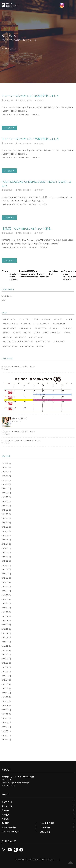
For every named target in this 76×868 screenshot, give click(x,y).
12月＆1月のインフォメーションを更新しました (21, 440)
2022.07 (5, 625)
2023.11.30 (7, 100)
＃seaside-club (27, 346)
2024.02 (5, 552)
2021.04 (5, 680)
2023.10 (5, 565)
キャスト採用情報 (47, 823)
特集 (3, 301)
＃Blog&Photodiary (42, 319)
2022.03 (5, 637)
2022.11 (5, 608)
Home (4, 49)
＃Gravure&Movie (41, 324)
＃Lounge (54, 328)
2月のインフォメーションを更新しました (18, 432)
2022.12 (5, 603)
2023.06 (5, 582)
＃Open (23, 204)
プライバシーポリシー (11, 832)
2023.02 (5, 595)
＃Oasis (27, 333)
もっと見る (9, 128)
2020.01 (5, 735)
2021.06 (5, 672)
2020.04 (5, 723)
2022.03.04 (7, 190)
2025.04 (5, 501)
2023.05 (5, 586)
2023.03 (5, 591)
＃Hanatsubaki (25, 328)
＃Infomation (41, 328)
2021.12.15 (7, 233)
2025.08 (5, 484)
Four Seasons (24, 100)
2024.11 (5, 518)
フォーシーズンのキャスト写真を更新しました (30, 96)
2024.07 (5, 535)
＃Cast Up (7, 114)
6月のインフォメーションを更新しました (18, 366)
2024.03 (5, 548)
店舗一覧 (5, 810)
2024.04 (5, 544)
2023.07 (5, 578)
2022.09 (5, 616)
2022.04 (5, 633)
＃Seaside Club (10, 346)
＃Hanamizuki (59, 324)
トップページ (7, 802)
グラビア (5, 815)
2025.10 (5, 476)
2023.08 (5, 574)
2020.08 (5, 706)
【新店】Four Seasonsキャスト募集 (26, 229)
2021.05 (5, 676)
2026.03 (5, 467)
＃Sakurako (59, 342)
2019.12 (5, 740)
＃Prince (36, 114)
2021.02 (5, 689)
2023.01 (5, 599)
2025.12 (5, 472)
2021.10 (5, 655)
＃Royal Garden (43, 342)
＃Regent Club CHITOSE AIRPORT (18, 342)
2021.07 (5, 667)
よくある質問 (45, 827)
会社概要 (5, 823)
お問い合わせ (45, 832)
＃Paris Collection (52, 333)
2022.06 (5, 629)
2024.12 (5, 514)
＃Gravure (26, 324)
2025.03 (5, 506)
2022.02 (5, 642)
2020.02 (5, 731)
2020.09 (5, 701)
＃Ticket (43, 204)
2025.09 (5, 480)
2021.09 (5, 659)
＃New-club (67, 328)
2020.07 (5, 710)
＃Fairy (69, 319)
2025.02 (5, 510)
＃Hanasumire (9, 328)
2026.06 (5, 463)
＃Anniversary (10, 319)
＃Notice (17, 333)
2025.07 (5, 489)
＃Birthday (24, 319)
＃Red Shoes (21, 337)
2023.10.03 (7, 143)
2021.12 (5, 646)
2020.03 (5, 727)
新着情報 (40, 100)
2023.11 (5, 561)
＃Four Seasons (21, 114)
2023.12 (5, 557)
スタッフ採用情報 (9, 827)
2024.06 (5, 540)
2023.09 (5, 569)
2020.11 (5, 693)
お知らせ (5, 819)
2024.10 (5, 523)
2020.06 (5, 714)
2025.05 (5, 497)
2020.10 (5, 697)
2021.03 (5, 684)
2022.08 (5, 620)
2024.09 (5, 527)
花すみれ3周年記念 (20, 418)
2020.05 (5, 718)
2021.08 (5, 663)
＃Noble (6, 333)
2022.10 (5, 612)
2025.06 (5, 493)
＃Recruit (44, 247)
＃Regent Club (36, 337)
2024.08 (5, 531)
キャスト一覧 (7, 806)
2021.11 (5, 650)
